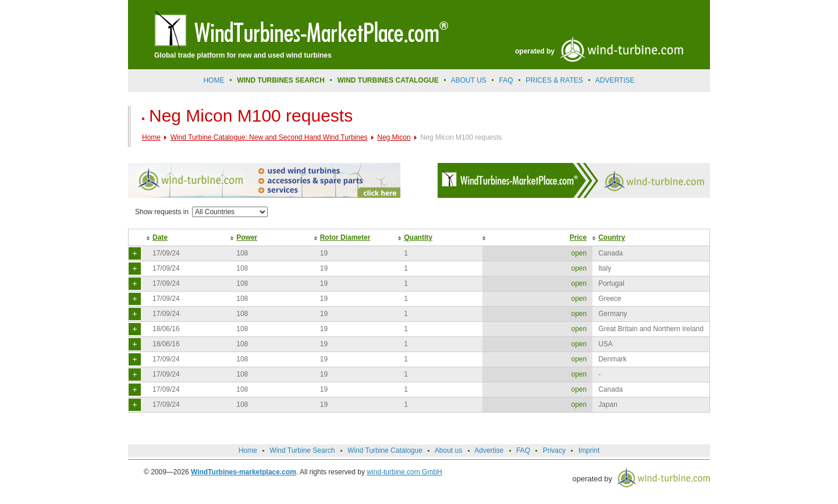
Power (247, 237)
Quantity (418, 237)
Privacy (554, 450)
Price (578, 237)
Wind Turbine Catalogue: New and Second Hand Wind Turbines (269, 137)
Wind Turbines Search (281, 80)
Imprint (589, 450)
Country (612, 237)
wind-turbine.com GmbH (404, 472)
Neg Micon (394, 137)
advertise (615, 80)
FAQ (506, 80)
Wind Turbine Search (302, 450)
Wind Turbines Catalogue (388, 80)
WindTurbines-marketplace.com (244, 472)
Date (160, 237)
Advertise (489, 450)
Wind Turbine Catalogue (385, 450)
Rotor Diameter (345, 237)
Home (214, 80)
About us (469, 80)
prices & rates (554, 80)
